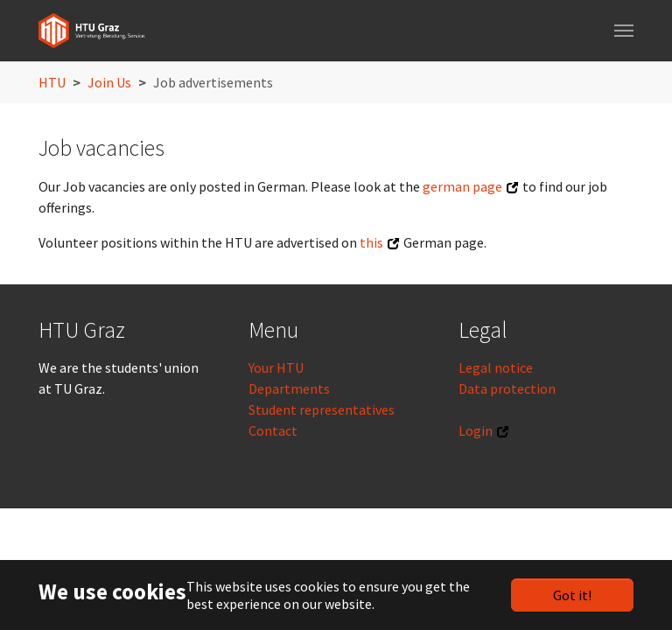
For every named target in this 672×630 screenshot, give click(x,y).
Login (476, 430)
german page (462, 186)
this (371, 242)
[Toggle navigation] (624, 31)
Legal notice (496, 367)
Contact (273, 430)
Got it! (572, 595)
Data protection (507, 388)
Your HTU (276, 367)
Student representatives (322, 409)
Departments (289, 388)
